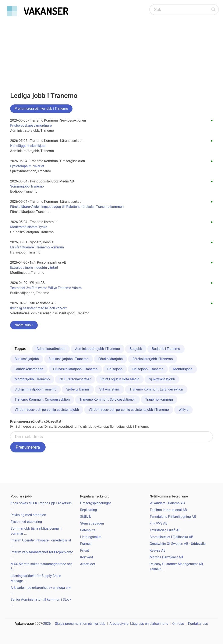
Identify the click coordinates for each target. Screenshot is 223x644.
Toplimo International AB (168, 510)
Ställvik (86, 517)
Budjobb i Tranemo (166, 349)
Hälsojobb (115, 369)
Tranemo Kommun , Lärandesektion (156, 389)
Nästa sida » (24, 325)
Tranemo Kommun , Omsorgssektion (42, 399)
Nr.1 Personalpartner (75, 379)
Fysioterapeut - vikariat (27, 166)
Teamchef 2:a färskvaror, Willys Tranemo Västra (46, 288)
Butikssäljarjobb (27, 359)
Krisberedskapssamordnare (31, 125)
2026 (47, 624)
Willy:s (183, 410)
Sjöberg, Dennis (78, 389)
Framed (86, 544)
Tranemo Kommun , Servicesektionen (107, 399)
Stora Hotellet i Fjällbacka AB (171, 537)
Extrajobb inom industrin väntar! (34, 268)
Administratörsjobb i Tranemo (98, 349)
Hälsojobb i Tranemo (148, 369)
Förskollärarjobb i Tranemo (153, 359)
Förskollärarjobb (111, 359)
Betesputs (88, 530)
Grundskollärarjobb (29, 369)
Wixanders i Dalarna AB (167, 503)
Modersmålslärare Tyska (29, 227)
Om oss (178, 624)
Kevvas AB (158, 550)
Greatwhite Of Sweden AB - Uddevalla (178, 544)
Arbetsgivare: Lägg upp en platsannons (139, 624)
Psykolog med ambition (28, 515)
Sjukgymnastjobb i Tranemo (36, 389)
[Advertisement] (111, 50)
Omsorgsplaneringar (95, 503)
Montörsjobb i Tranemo (32, 379)
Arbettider (88, 564)
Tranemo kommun (159, 399)
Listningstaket (91, 537)
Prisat (85, 550)
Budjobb (136, 349)
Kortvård (87, 557)
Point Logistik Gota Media (120, 379)
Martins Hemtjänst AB (166, 557)
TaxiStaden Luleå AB (165, 530)
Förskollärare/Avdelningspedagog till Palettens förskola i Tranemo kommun (67, 207)
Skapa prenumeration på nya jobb (80, 624)
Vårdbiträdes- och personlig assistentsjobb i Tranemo (129, 410)
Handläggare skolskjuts (28, 146)
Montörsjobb (183, 369)
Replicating (89, 510)
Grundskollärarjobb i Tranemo (75, 369)
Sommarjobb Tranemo (27, 186)
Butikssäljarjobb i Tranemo (69, 359)
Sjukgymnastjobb (162, 379)
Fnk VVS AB (159, 523)
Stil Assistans (109, 389)
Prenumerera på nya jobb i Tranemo (41, 109)
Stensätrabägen (92, 523)
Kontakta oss (198, 624)
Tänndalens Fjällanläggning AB (173, 517)
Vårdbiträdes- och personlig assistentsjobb (47, 410)
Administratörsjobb (51, 349)
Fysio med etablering (26, 522)
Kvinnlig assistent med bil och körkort (38, 308)
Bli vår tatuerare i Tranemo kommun (37, 247)
